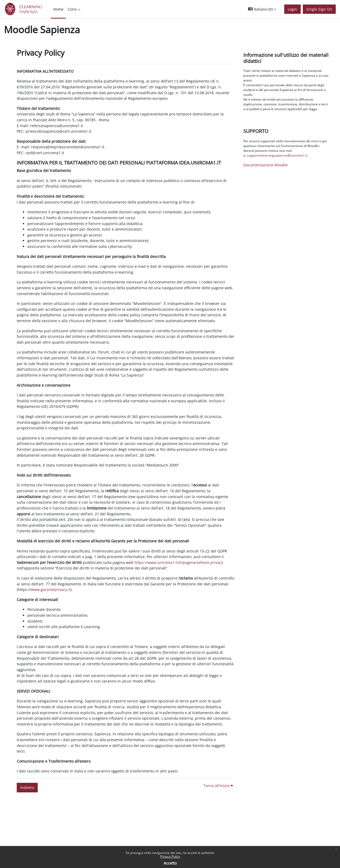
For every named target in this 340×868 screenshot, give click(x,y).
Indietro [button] (27, 787)
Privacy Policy (170, 856)
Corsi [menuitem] (72, 9)
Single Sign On (319, 9)
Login (292, 9)
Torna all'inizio (218, 786)
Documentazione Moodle (265, 165)
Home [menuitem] (58, 9)
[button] (262, 9)
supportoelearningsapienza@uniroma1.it (277, 155)
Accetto (170, 863)
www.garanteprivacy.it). (52, 590)
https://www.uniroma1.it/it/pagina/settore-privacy (179, 562)
